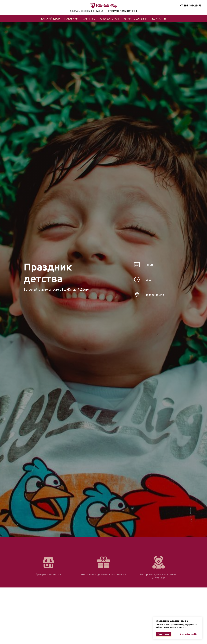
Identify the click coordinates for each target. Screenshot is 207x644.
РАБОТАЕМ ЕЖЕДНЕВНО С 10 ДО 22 (87, 11)
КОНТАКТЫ (159, 19)
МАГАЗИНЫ (71, 19)
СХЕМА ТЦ (89, 19)
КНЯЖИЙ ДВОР (50, 19)
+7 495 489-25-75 (191, 5)
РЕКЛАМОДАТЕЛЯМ (135, 19)
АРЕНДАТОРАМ (109, 19)
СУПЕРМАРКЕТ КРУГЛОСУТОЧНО (122, 11)
